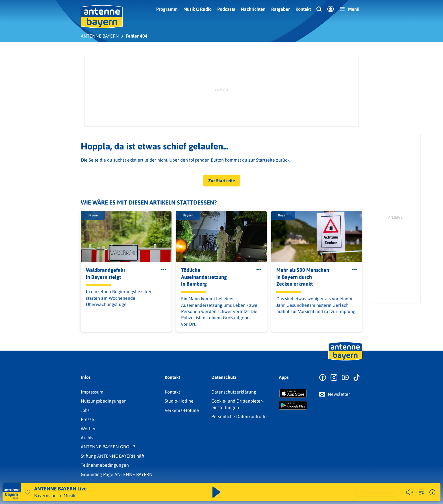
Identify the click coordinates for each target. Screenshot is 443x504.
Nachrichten (253, 9)
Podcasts (226, 9)
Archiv (87, 438)
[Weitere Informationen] (432, 492)
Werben (89, 429)
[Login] (331, 9)
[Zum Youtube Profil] (345, 378)
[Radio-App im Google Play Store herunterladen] (293, 405)
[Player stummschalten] (409, 492)
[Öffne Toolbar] (164, 270)
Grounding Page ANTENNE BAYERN (117, 474)
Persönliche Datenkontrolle (239, 416)
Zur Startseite (222, 181)
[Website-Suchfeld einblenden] (319, 9)
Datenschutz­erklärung (234, 392)
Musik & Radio (197, 9)
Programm (167, 9)
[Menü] (349, 9)
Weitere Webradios (377, 492)
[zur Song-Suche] (421, 492)
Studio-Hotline (179, 401)
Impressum (92, 392)
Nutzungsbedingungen (104, 401)
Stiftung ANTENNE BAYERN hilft (113, 456)
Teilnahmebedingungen (105, 465)
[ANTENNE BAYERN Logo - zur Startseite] (102, 17)
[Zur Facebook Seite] (323, 378)
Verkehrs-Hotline (182, 410)
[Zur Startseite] (345, 360)
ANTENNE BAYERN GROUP (108, 447)
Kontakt (303, 9)
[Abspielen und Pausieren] (216, 492)
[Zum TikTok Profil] (357, 378)
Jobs (85, 410)
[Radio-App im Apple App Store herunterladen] (293, 393)
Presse (87, 419)
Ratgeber (281, 9)
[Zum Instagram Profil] (334, 378)
